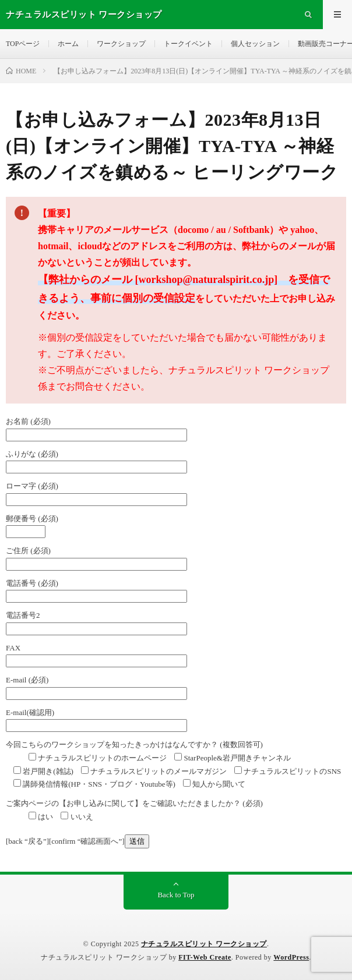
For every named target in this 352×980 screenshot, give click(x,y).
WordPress (291, 957)
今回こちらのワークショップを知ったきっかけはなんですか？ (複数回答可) (134, 744)
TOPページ (23, 44)
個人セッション (255, 44)
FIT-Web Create (205, 957)
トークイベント (188, 44)
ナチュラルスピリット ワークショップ (204, 944)
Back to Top (176, 895)
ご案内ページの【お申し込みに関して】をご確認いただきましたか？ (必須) (134, 803)
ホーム (68, 44)
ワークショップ (121, 44)
